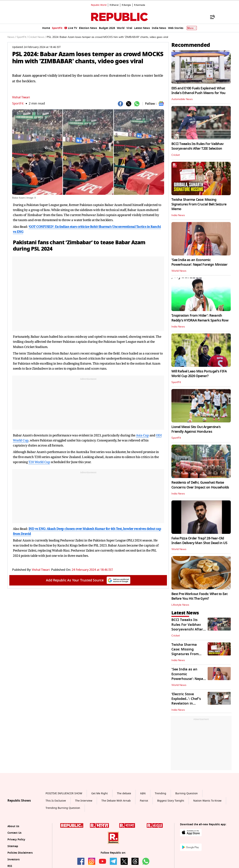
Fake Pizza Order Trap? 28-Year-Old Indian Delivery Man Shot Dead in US (199, 541)
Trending (160, 793)
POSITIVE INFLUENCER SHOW (64, 793)
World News (179, 271)
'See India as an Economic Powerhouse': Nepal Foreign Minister (199, 262)
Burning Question (187, 793)
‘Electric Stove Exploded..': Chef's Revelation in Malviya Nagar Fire (187, 701)
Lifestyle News (180, 605)
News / (12, 37)
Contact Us (14, 833)
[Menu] (211, 17)
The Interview (84, 801)
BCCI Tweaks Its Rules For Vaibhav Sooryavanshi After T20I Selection (197, 146)
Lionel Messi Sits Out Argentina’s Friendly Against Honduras (196, 429)
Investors (14, 860)
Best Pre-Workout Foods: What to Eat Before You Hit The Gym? (199, 596)
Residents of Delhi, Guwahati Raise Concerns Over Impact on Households (200, 485)
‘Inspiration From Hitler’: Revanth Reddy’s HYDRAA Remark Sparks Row (200, 318)
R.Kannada (140, 5)
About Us (13, 826)
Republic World (99, 5)
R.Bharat (114, 5)
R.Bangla (126, 5)
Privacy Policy (16, 840)
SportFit (18, 103)
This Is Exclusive (56, 801)
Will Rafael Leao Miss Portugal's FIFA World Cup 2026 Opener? (199, 374)
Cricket (176, 155)
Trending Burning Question (63, 808)
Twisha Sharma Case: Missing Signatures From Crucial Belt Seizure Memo (199, 204)
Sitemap (13, 846)
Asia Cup (142, 435)
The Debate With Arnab (116, 801)
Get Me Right (100, 793)
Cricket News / (37, 37)
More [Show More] (192, 28)
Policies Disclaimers (20, 853)
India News (178, 215)
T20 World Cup (39, 462)
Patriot (144, 801)
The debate (124, 793)
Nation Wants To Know (207, 801)
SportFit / (22, 37)
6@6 (143, 793)
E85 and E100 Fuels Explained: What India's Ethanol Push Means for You (198, 91)
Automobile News (182, 99)
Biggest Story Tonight (171, 801)
